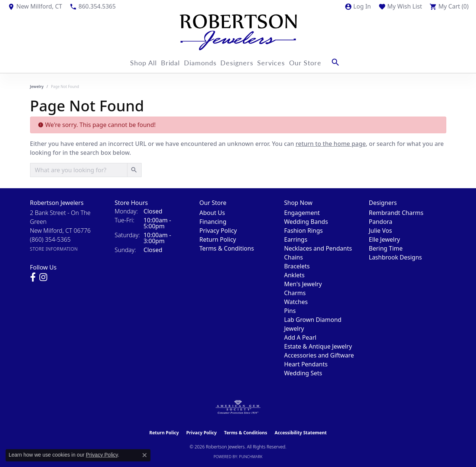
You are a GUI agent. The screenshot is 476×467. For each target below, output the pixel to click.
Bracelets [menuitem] (297, 266)
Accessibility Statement (301, 433)
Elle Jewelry (385, 239)
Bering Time (386, 248)
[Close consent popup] (145, 455)
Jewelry (37, 86)
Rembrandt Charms (396, 213)
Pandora (381, 222)
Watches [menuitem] (296, 302)
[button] (358, 6)
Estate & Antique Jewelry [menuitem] (318, 346)
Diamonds (201, 62)
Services (280, 62)
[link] (35, 6)
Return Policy (218, 239)
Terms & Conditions (227, 248)
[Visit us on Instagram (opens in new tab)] (43, 277)
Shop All (135, 62)
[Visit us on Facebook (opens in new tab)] (33, 277)
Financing (213, 222)
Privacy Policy (218, 231)
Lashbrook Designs (396, 257)
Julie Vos (381, 231)
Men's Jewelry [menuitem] (303, 284)
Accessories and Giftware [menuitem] (319, 355)
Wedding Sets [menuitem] (303, 373)
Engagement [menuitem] (302, 213)
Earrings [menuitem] (296, 239)
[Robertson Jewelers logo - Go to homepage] (238, 32)
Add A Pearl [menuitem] (300, 337)
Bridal (166, 62)
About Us (212, 213)
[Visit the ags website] (238, 407)
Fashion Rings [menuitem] (304, 231)
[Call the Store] (51, 239)
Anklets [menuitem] (294, 275)
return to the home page (331, 144)
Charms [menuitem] (295, 293)
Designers (242, 62)
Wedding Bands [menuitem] (306, 222)
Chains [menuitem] (294, 257)
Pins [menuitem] (290, 311)
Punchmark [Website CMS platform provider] (251, 457)
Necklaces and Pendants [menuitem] (318, 248)
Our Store (318, 62)
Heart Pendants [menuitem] (306, 364)
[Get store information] (54, 249)
